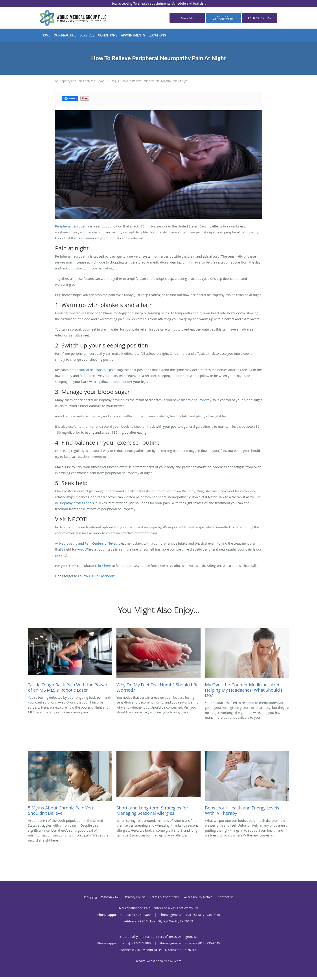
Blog (113, 81)
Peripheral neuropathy (72, 226)
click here (104, 565)
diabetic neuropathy (196, 400)
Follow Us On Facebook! (97, 576)
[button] (223, 18)
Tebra (178, 961)
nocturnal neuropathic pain (95, 370)
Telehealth (141, 3)
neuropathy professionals (74, 503)
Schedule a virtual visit (189, 3)
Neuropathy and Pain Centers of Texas (80, 81)
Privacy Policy (135, 897)
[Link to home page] (67, 18)
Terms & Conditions (164, 897)
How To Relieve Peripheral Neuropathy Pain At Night (155, 81)
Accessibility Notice (198, 897)
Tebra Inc (113, 897)
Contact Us (226, 897)
